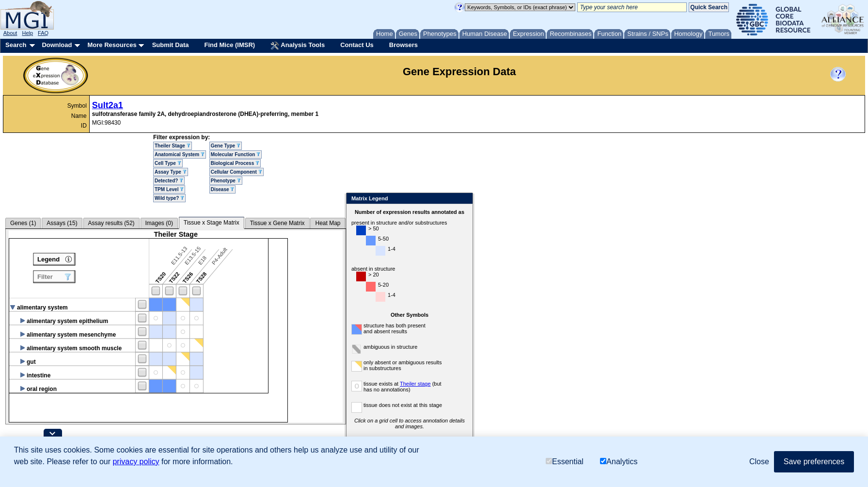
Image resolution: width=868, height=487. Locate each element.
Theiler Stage (173, 146)
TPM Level (169, 189)
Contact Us (357, 45)
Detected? (169, 181)
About (10, 33)
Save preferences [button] (814, 462)
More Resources (112, 45)
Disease (223, 189)
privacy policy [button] (136, 462)
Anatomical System (180, 154)
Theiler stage (415, 384)
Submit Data (171, 45)
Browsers (403, 45)
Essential (565, 462)
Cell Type (168, 163)
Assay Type (171, 172)
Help (27, 33)
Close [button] (759, 462)
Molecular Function (236, 154)
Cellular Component (237, 172)
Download (57, 45)
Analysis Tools (298, 46)
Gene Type (226, 146)
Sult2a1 (108, 105)
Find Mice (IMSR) (229, 45)
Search (16, 45)
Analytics (619, 462)
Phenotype (226, 181)
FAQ (43, 33)
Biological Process (235, 163)
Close (464, 199)
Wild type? (169, 198)
